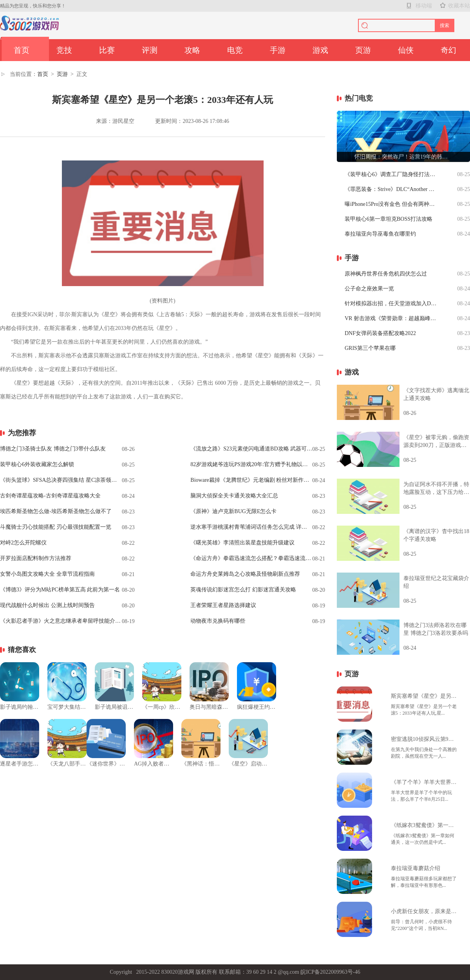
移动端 (424, 6)
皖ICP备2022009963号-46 (330, 972)
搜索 (445, 25)
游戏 (320, 50)
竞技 (64, 50)
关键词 (19, 410)
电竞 (235, 50)
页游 (363, 50)
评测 (150, 50)
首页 (22, 50)
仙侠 (406, 50)
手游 (278, 50)
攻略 (192, 50)
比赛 (107, 50)
